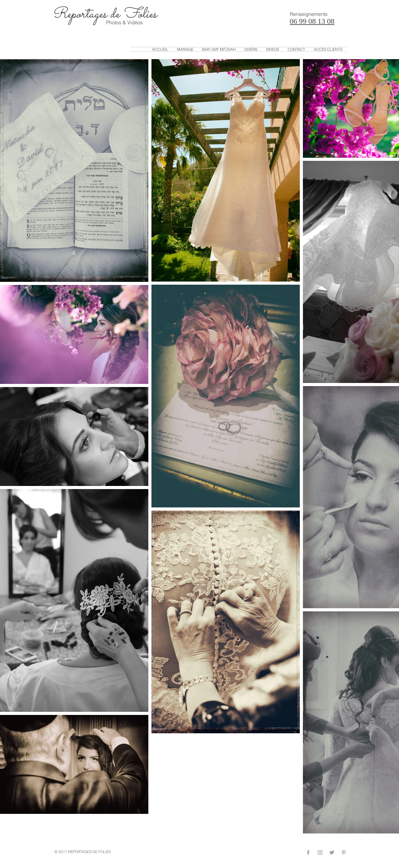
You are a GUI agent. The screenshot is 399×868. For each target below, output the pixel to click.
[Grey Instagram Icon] (320, 852)
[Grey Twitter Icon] (332, 852)
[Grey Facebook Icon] (308, 852)
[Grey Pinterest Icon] (344, 852)
